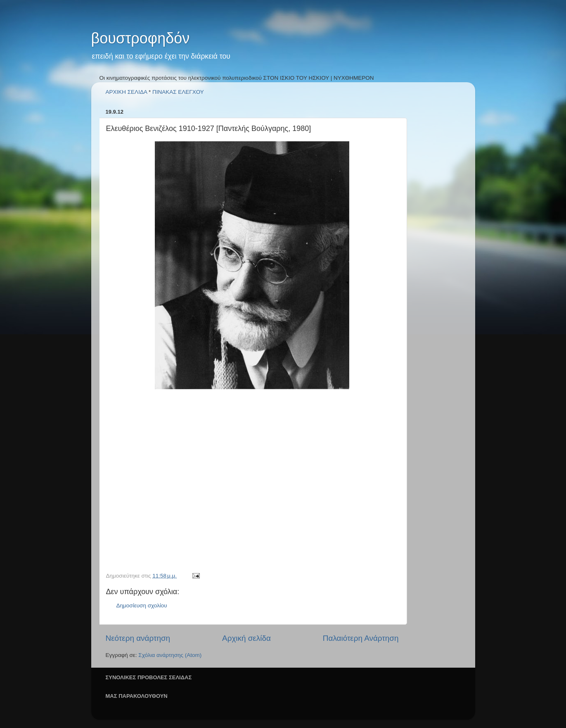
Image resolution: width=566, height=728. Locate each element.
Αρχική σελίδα (246, 638)
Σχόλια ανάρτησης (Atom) (170, 655)
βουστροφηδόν (141, 38)
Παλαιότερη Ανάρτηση (361, 638)
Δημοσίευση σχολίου (142, 605)
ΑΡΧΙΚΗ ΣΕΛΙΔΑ (127, 92)
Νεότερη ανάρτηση (138, 638)
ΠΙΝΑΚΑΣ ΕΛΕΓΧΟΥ (178, 92)
